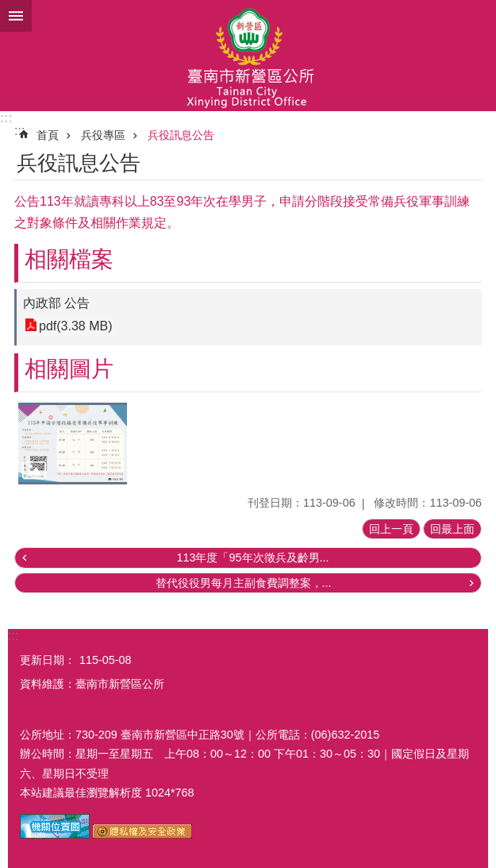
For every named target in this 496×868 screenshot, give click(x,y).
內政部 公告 (56, 303)
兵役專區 (103, 135)
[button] (73, 444)
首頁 (48, 135)
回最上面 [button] (452, 529)
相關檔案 (69, 259)
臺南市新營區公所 (248, 56)
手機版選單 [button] (16, 16)
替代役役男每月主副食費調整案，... (244, 583)
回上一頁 (391, 529)
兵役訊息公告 (181, 135)
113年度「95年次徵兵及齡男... (252, 557)
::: (6, 118)
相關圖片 (69, 369)
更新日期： (48, 660)
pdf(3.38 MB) (75, 325)
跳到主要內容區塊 (8, 8)
